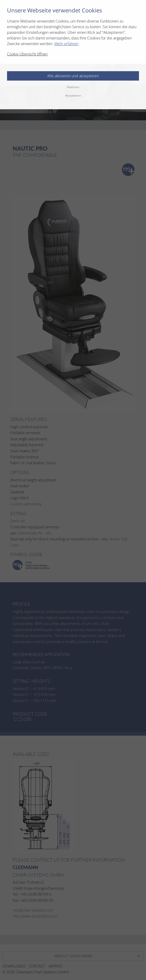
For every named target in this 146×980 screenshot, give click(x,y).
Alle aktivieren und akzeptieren (73, 76)
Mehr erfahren (66, 44)
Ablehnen (73, 87)
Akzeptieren (73, 96)
